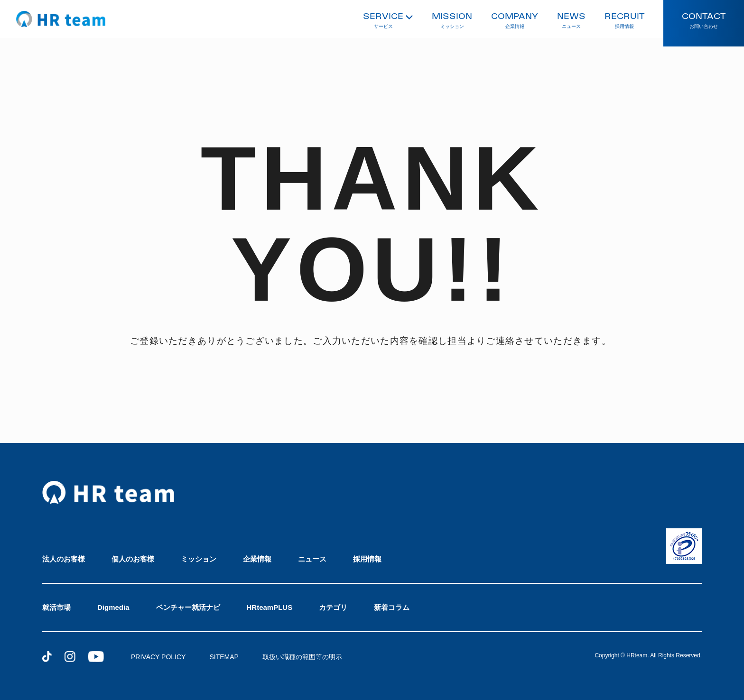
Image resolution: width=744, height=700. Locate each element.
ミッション (199, 559)
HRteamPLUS (270, 607)
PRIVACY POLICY (158, 657)
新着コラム (392, 607)
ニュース (312, 559)
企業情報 (257, 559)
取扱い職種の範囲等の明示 (302, 657)
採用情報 (367, 559)
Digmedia (113, 607)
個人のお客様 (133, 559)
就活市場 (56, 607)
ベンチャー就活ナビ (188, 607)
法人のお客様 (64, 559)
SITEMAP (224, 657)
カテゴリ (333, 607)
